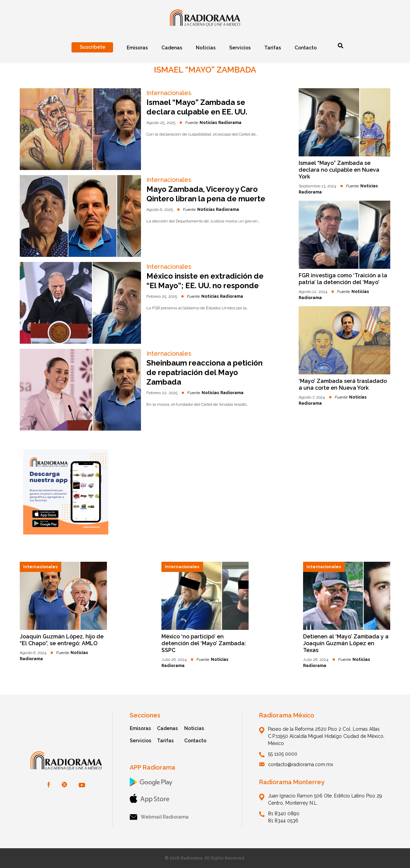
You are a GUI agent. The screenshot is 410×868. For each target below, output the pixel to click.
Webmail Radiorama (159, 817)
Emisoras (140, 728)
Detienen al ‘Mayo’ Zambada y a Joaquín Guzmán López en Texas (346, 643)
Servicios (140, 741)
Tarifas (165, 741)
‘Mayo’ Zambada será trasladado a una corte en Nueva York (343, 384)
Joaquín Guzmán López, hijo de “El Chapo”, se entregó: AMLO (62, 640)
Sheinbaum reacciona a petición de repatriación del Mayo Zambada (204, 372)
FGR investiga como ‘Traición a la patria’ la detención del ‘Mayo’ (343, 279)
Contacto (195, 741)
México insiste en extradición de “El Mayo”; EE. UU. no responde (205, 281)
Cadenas (167, 728)
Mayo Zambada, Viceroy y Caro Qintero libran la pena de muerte (206, 194)
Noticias (194, 728)
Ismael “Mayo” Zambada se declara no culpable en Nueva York (339, 170)
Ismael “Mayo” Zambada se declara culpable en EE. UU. (197, 107)
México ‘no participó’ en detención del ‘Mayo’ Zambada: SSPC (204, 643)
